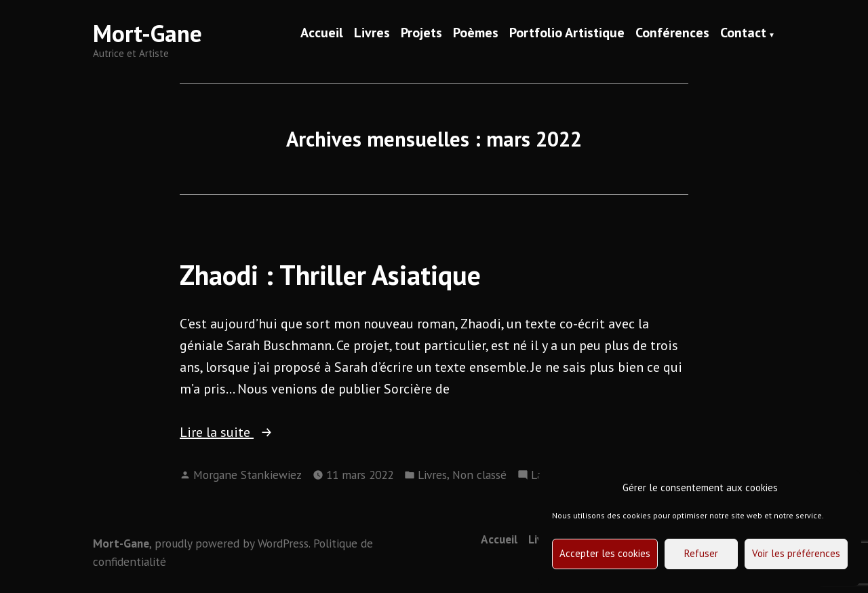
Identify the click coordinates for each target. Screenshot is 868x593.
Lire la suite (250, 432)
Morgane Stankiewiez (248, 475)
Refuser (701, 553)
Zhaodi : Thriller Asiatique (330, 275)
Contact (743, 34)
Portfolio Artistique (567, 34)
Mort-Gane (147, 33)
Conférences (672, 34)
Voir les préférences (796, 553)
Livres (372, 34)
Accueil (322, 34)
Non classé (479, 475)
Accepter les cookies (605, 553)
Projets (421, 34)
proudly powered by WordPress (232, 543)
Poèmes (476, 34)
